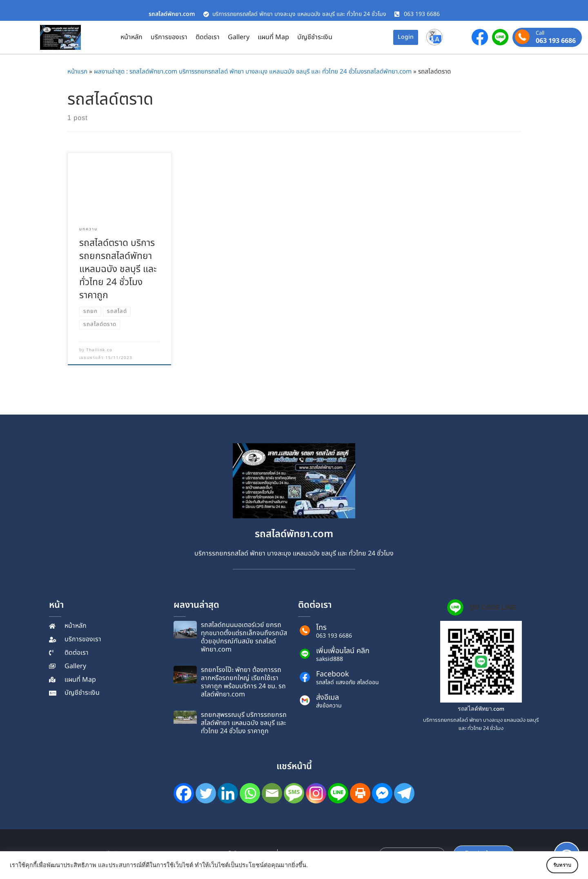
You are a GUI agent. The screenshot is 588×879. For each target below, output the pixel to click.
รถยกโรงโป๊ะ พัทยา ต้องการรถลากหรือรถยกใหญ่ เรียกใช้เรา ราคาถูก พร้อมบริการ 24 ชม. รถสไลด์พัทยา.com (243, 682)
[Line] (338, 793)
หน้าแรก (77, 72)
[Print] (360, 793)
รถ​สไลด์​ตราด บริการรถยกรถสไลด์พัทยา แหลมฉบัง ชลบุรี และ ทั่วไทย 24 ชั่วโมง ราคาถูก (118, 269)
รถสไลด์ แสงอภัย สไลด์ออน (347, 683)
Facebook (333, 674)
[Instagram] (316, 793)
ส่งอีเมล (327, 697)
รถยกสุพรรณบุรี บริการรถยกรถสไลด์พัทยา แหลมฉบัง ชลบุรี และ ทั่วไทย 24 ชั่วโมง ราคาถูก (244, 723)
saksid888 (330, 659)
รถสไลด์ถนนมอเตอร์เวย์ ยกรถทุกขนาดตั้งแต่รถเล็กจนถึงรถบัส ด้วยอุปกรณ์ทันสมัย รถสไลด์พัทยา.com (244, 637)
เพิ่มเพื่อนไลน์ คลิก (343, 651)
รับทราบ (554, 865)
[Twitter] (206, 793)
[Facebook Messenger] (382, 793)
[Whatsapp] (250, 793)
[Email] (272, 793)
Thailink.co (99, 350)
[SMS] (294, 793)
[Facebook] (184, 793)
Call (540, 33)
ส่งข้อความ (329, 706)
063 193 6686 (556, 41)
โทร (321, 628)
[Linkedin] (228, 793)
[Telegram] (404, 793)
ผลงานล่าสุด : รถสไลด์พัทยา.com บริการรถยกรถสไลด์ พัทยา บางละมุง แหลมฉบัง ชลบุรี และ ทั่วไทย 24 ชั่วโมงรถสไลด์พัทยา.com (253, 72)
